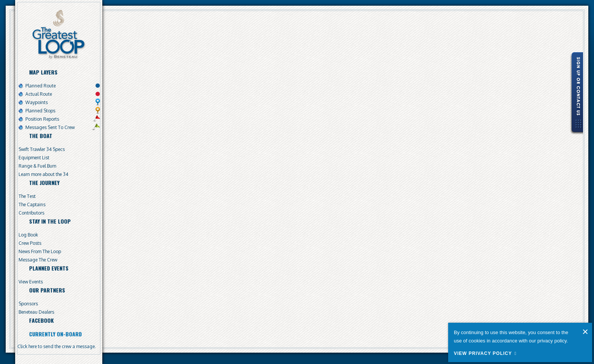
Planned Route (41, 86)
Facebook (41, 320)
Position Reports (42, 119)
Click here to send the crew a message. (57, 346)
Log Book (28, 235)
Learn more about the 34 (43, 174)
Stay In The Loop (50, 221)
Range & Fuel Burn (38, 166)
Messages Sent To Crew (50, 127)
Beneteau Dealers (36, 312)
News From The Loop (40, 251)
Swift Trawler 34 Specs (42, 149)
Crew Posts (30, 243)
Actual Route (39, 94)
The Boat (41, 136)
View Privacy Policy (483, 353)
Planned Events (49, 268)
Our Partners (47, 290)
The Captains (32, 205)
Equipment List (34, 158)
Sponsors (28, 304)
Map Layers (43, 72)
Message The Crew (38, 260)
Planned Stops (40, 111)
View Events (31, 282)
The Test (27, 196)
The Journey (44, 183)
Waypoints (37, 102)
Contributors (31, 213)
